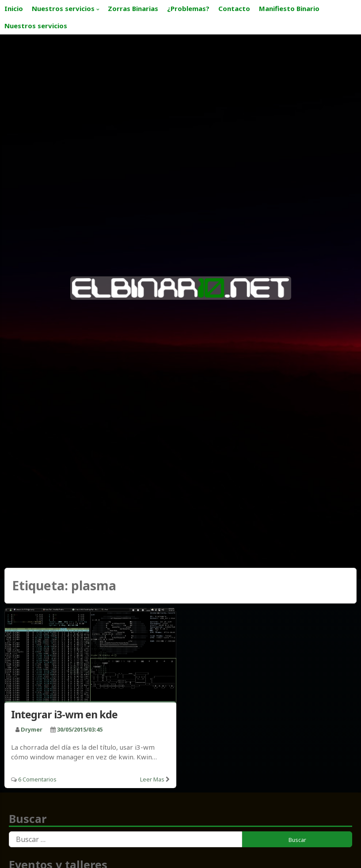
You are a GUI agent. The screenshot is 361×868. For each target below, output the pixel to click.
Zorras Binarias (133, 8)
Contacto (234, 8)
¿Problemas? (188, 8)
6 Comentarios (37, 779)
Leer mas (152, 779)
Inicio (14, 8)
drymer (32, 729)
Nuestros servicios (63, 8)
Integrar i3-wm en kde (64, 714)
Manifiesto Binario (289, 8)
